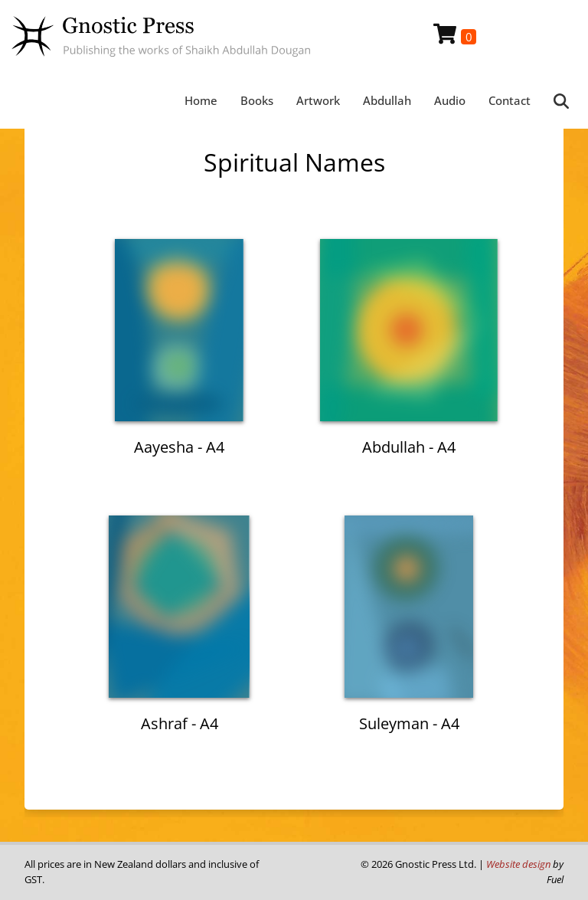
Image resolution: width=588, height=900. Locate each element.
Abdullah (387, 100)
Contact (510, 100)
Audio (450, 100)
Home (201, 100)
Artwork (318, 100)
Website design (518, 864)
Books (257, 100)
